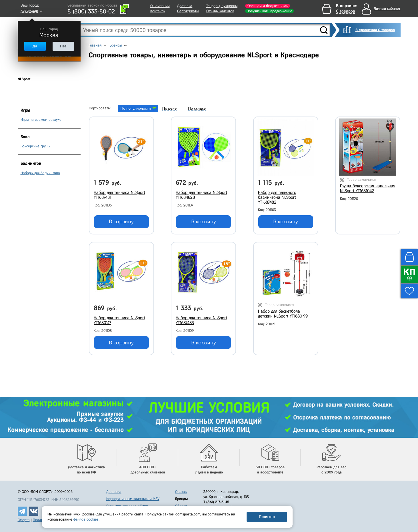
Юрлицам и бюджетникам (268, 6)
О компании (160, 6)
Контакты (158, 11)
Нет (63, 46)
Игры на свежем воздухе (41, 120)
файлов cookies (86, 519)
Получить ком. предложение (269, 11)
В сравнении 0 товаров (375, 30)
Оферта (24, 520)
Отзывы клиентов (220, 11)
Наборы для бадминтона (40, 173)
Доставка (185, 6)
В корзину (121, 222)
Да (35, 46)
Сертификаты (188, 11)
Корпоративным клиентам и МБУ (133, 499)
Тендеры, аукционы (222, 6)
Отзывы (181, 492)
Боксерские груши (36, 146)
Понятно (267, 517)
